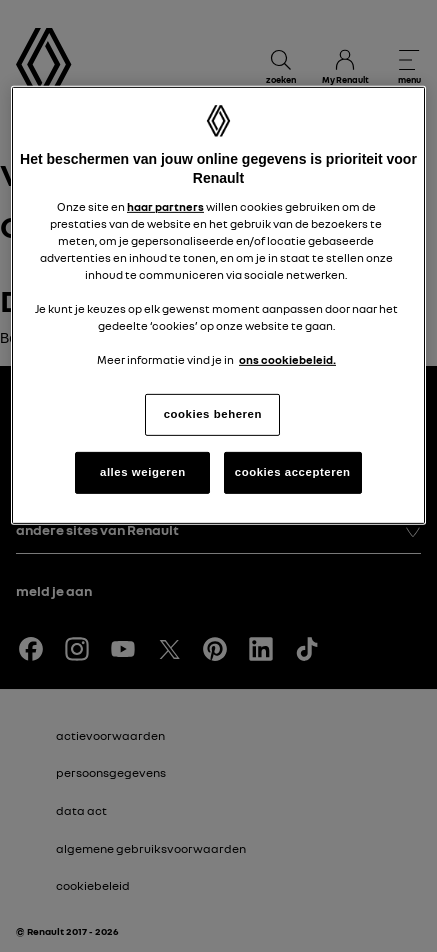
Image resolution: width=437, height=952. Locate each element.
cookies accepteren (293, 472)
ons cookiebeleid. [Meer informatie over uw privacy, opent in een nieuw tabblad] (287, 360)
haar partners (165, 207)
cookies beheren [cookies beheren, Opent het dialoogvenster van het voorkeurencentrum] (213, 414)
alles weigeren (143, 472)
